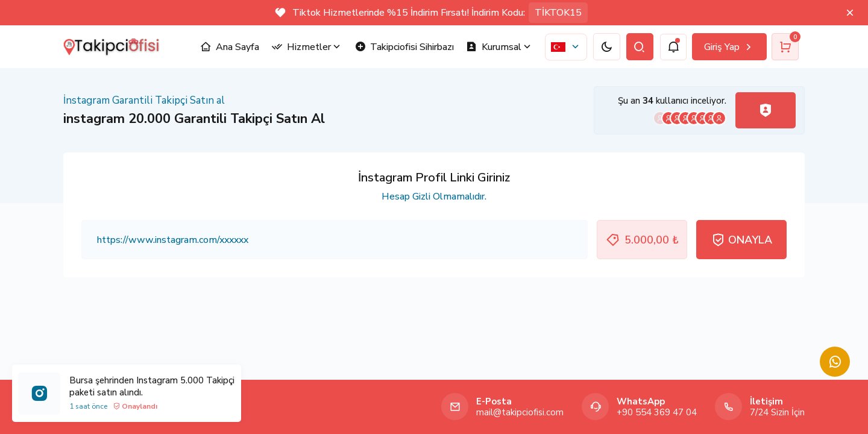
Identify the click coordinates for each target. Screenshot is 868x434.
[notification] (672, 47)
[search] (639, 47)
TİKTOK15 (558, 13)
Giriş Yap (729, 46)
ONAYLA (742, 239)
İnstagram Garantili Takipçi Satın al (144, 100)
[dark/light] (606, 47)
